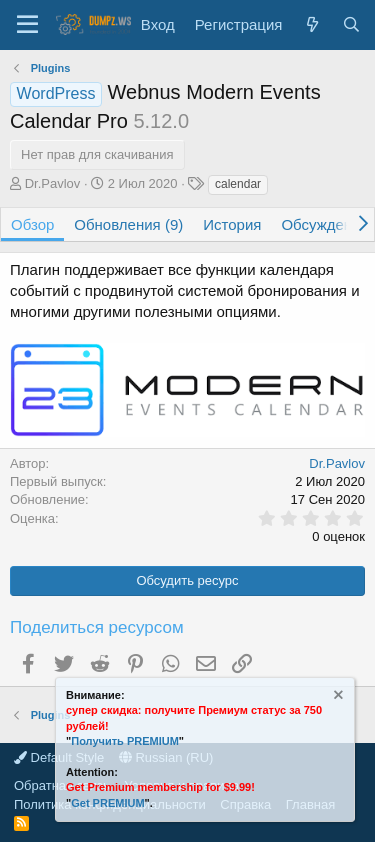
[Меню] (27, 25)
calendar (238, 184)
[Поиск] (351, 24)
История (232, 224)
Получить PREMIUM (125, 741)
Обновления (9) (128, 224)
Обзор (32, 224)
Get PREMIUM (107, 803)
